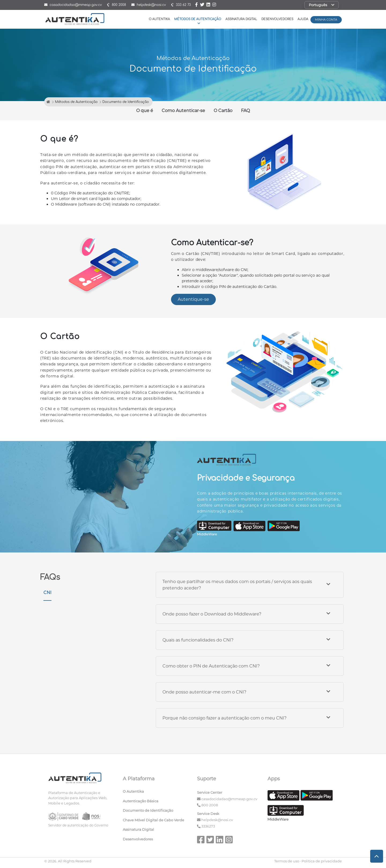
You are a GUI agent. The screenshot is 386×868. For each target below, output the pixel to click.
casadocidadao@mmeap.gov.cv (229, 799)
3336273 (208, 826)
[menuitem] (156, 793)
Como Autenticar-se (183, 111)
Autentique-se (193, 299)
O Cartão (223, 111)
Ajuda (303, 19)
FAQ (245, 111)
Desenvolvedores (277, 19)
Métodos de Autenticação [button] (198, 21)
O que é (145, 111)
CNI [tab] (47, 593)
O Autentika (159, 19)
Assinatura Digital (241, 19)
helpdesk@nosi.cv (217, 820)
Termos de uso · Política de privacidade (308, 861)
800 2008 (210, 805)
